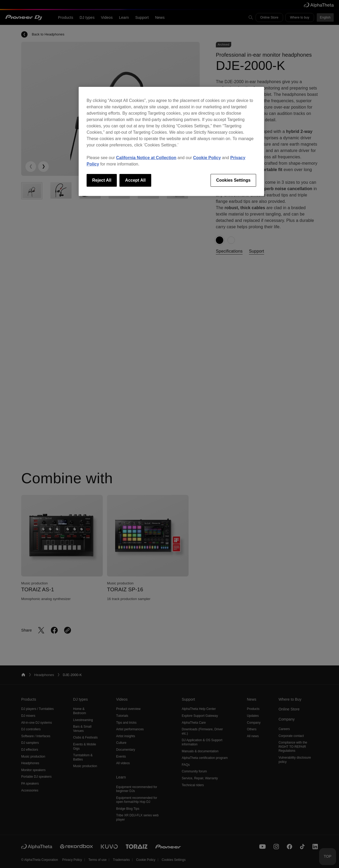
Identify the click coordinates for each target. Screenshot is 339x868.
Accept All (135, 180)
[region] (171, 141)
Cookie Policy (207, 158)
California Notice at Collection (146, 158)
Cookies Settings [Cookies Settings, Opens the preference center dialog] (233, 180)
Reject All (102, 180)
